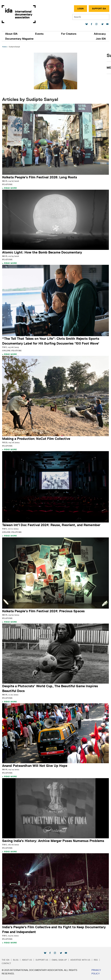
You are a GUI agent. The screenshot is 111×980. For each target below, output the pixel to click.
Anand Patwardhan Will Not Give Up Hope (35, 766)
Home (4, 47)
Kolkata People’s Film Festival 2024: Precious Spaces (43, 611)
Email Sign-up (59, 960)
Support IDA (99, 9)
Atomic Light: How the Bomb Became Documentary (42, 252)
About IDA (11, 34)
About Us (27, 960)
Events (39, 34)
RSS (96, 960)
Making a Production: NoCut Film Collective (36, 439)
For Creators (69, 34)
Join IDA (101, 39)
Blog (16, 960)
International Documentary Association (19, 14)
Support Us (42, 960)
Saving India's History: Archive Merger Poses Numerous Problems (53, 841)
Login (81, 9)
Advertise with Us (80, 960)
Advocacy (100, 34)
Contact (6, 963)
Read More (10, 188)
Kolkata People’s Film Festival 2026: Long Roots (40, 177)
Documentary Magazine (19, 39)
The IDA (6, 960)
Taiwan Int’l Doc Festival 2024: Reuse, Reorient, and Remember (51, 525)
